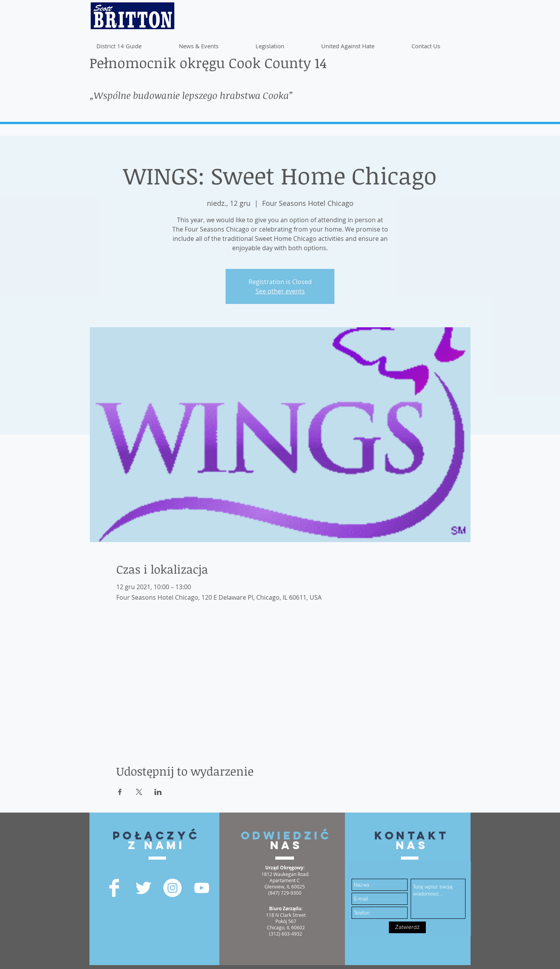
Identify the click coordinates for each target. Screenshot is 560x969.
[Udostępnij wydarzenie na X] (139, 792)
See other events (280, 291)
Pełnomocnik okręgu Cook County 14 (208, 62)
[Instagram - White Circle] (172, 888)
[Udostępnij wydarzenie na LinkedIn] (158, 792)
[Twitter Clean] (143, 888)
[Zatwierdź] (407, 927)
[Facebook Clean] (114, 888)
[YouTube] (202, 888)
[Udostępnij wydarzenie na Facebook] (120, 792)
